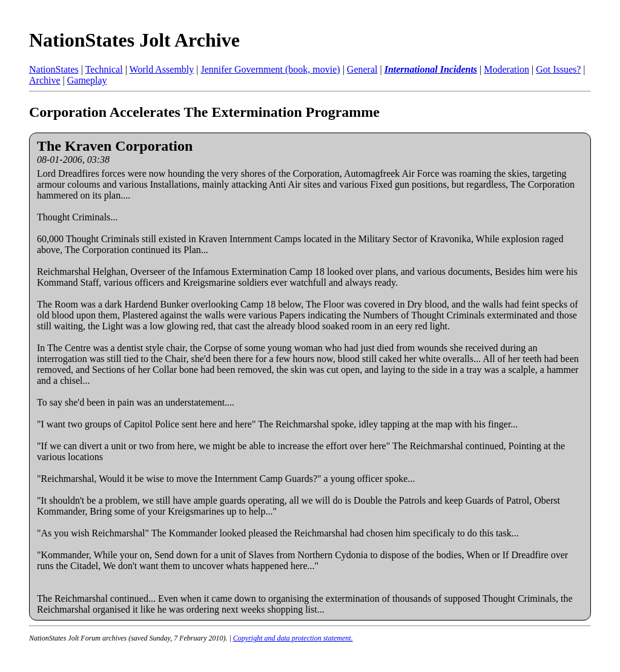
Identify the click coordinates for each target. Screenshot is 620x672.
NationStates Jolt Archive (134, 40)
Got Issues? (558, 69)
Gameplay (87, 80)
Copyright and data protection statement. (293, 638)
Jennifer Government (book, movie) (270, 69)
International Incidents (431, 69)
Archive (45, 80)
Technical (104, 69)
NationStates (54, 69)
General (362, 69)
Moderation (506, 69)
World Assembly (162, 69)
